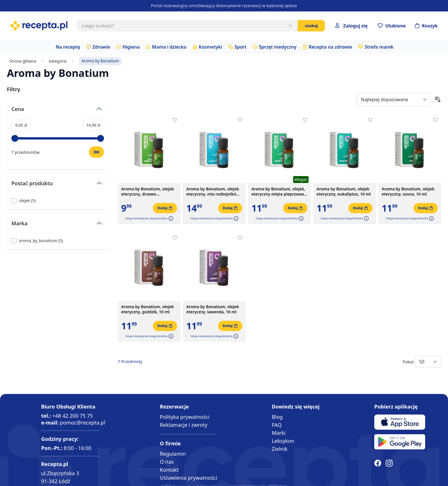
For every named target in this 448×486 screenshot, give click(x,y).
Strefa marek (379, 47)
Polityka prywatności (185, 417)
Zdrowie (101, 47)
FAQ (277, 425)
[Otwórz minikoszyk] (426, 26)
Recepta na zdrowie (331, 47)
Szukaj (311, 26)
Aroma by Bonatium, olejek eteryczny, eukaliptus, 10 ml (344, 192)
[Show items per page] (428, 362)
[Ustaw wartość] (96, 152)
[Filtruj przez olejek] (24, 201)
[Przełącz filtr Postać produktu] (58, 186)
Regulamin (173, 454)
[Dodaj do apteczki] (175, 120)
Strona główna (23, 61)
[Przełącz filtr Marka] (58, 226)
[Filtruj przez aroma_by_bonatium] (37, 241)
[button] (170, 218)
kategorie (58, 61)
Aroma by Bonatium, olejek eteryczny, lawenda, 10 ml (213, 309)
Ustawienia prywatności (189, 478)
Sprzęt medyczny (278, 47)
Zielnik (280, 449)
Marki (279, 433)
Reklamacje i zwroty (184, 425)
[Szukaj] (290, 26)
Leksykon (283, 441)
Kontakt (169, 470)
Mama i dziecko (169, 47)
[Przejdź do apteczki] (392, 26)
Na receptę (68, 47)
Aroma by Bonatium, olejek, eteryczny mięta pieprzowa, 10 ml (278, 192)
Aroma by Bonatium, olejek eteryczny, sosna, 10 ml (408, 192)
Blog (277, 417)
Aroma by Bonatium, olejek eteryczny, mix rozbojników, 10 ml (213, 192)
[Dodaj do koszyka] (165, 208)
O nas (167, 462)
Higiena (131, 47)
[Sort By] (394, 99)
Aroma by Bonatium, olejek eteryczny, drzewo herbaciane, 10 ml (148, 192)
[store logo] (39, 26)
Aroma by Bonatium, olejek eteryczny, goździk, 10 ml (148, 309)
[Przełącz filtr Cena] (58, 111)
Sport (241, 47)
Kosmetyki (211, 47)
